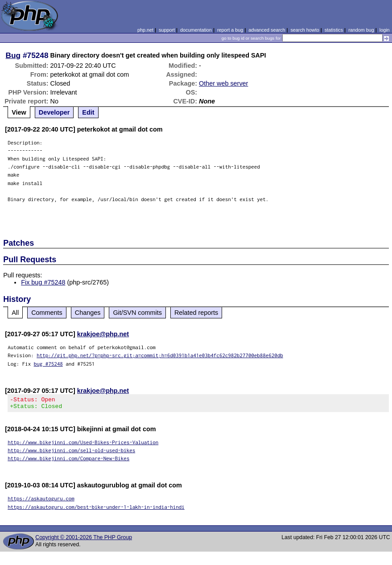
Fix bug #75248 (43, 282)
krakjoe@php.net (103, 334)
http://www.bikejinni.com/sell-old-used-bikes (71, 453)
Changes (88, 313)
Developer (54, 112)
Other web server (223, 83)
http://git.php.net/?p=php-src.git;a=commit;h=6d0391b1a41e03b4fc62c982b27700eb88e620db (160, 355)
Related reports (196, 313)
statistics (334, 30)
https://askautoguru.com (41, 501)
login (385, 30)
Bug (13, 55)
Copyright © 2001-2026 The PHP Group (84, 540)
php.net (145, 30)
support (167, 30)
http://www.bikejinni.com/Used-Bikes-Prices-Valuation (83, 445)
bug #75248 (48, 364)
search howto (305, 30)
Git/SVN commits (137, 313)
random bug (361, 30)
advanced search (267, 30)
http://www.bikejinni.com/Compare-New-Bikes (68, 461)
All (15, 313)
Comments (47, 313)
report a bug (230, 30)
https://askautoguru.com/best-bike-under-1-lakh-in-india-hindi (96, 509)
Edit (88, 112)
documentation (196, 30)
